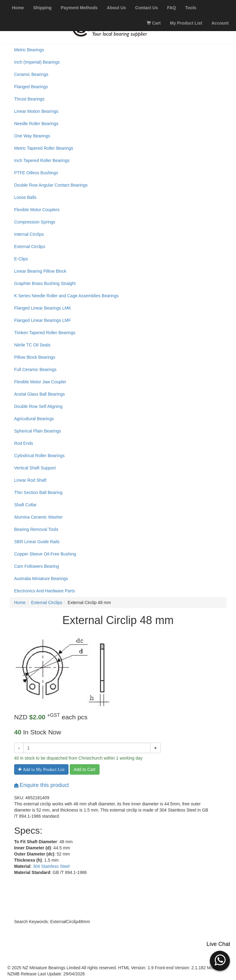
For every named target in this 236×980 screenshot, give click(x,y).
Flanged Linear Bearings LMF (42, 320)
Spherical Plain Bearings (38, 431)
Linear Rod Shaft (30, 480)
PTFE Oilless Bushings (36, 173)
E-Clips (21, 259)
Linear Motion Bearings (36, 111)
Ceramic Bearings (31, 74)
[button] (220, 960)
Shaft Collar (25, 505)
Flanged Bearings (31, 87)
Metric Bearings (29, 50)
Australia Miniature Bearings (41, 579)
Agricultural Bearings (34, 419)
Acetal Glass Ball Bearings (39, 394)
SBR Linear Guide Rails (37, 542)
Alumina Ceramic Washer (38, 517)
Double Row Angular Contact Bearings (51, 185)
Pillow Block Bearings (35, 357)
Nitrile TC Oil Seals (32, 345)
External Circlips (30, 247)
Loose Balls (25, 197)
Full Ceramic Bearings (35, 369)
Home (20, 603)
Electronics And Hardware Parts (45, 591)
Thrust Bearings (29, 99)
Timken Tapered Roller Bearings (45, 333)
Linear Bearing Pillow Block (40, 271)
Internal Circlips (29, 234)
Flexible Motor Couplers (37, 210)
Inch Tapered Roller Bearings (42, 160)
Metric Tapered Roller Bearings (44, 148)
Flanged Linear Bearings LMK (43, 308)
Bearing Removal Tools (36, 529)
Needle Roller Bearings (36, 124)
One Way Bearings (32, 136)
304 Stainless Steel (51, 866)
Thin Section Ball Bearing (38, 492)
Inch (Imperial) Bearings (37, 62)
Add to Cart (85, 769)
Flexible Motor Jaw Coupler (40, 382)
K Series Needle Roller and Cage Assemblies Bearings (66, 296)
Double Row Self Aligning (38, 406)
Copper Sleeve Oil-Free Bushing (45, 554)
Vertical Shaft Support (35, 468)
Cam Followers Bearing (37, 566)
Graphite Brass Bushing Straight (45, 283)
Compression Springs (35, 222)
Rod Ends (24, 443)
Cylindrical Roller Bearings (39, 456)
